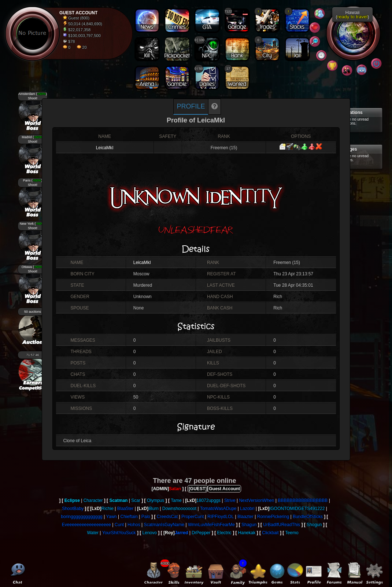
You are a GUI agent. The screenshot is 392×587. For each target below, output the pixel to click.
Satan (175, 489)
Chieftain (129, 517)
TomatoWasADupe (218, 509)
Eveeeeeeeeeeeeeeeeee (86, 525)
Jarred (182, 533)
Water (93, 533)
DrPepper (201, 533)
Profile (191, 106)
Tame (176, 500)
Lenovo (150, 533)
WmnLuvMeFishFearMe (211, 525)
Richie (108, 509)
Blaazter (245, 517)
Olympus (156, 500)
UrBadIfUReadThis (282, 525)
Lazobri (247, 509)
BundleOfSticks (308, 517)
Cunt (119, 525)
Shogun (314, 525)
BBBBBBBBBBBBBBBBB (303, 500)
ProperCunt (193, 517)
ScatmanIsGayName (164, 525)
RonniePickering (273, 517)
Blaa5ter (125, 509)
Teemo (292, 533)
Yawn (112, 517)
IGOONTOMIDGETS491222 (297, 509)
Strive (230, 500)
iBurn (154, 509)
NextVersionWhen (256, 500)
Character (93, 500)
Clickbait (270, 533)
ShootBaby (73, 509)
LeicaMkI (105, 148)
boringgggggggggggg (82, 517)
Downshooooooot (179, 509)
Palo (146, 517)
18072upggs (208, 500)
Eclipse (72, 500)
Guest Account (224, 489)
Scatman (118, 500)
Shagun (249, 525)
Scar (136, 500)
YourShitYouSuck (119, 533)
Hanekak (247, 533)
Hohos (134, 525)
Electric (224, 533)
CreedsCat (167, 517)
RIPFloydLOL (221, 517)
